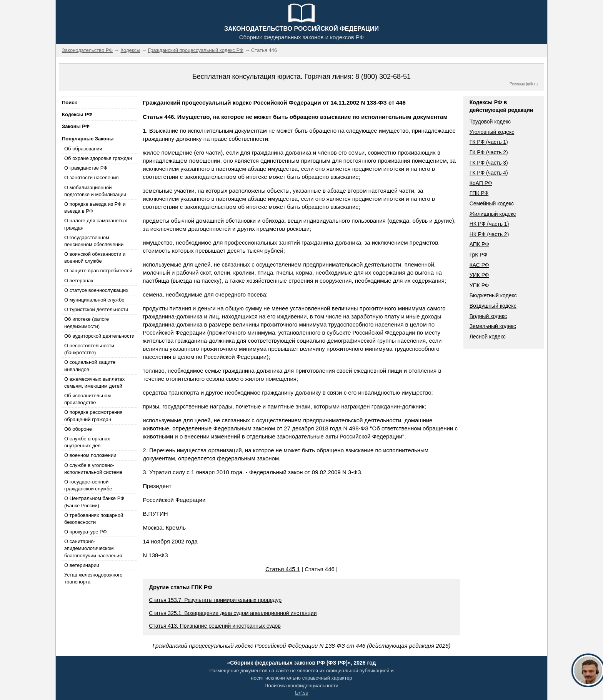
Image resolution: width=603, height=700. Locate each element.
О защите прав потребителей (98, 271)
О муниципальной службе (94, 300)
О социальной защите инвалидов (90, 366)
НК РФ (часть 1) (489, 224)
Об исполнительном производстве (87, 399)
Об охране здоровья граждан (98, 158)
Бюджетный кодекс (493, 295)
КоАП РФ (481, 183)
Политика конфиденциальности (301, 686)
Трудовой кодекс (490, 122)
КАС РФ (479, 265)
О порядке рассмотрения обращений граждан (93, 416)
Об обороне (78, 429)
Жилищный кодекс (493, 214)
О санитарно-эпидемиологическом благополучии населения (93, 548)
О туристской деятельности (96, 309)
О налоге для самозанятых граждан (96, 224)
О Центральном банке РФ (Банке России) (94, 502)
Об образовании (83, 149)
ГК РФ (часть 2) (489, 152)
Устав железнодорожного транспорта (93, 578)
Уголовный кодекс (492, 132)
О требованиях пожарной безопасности (94, 519)
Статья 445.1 (283, 569)
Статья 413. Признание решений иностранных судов (215, 626)
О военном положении (90, 455)
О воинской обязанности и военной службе (95, 257)
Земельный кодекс (493, 326)
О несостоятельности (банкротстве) (89, 349)
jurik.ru (532, 84)
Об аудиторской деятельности (99, 336)
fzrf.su (301, 693)
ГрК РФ (478, 255)
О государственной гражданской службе (88, 485)
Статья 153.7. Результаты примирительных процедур (215, 600)
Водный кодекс (488, 316)
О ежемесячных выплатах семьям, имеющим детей (94, 382)
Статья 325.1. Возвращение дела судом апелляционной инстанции (233, 613)
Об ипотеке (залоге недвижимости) (87, 322)
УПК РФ (479, 285)
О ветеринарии (82, 565)
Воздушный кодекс (493, 306)
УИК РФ (479, 275)
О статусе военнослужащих (96, 290)
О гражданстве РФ (86, 168)
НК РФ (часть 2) (489, 234)
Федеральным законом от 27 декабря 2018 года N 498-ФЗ (291, 428)
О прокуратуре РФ (86, 532)
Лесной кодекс (488, 337)
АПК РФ (479, 244)
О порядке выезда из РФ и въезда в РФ (95, 207)
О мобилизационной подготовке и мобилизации (95, 191)
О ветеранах (79, 281)
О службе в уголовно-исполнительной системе (93, 469)
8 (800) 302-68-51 (383, 77)
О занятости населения (92, 177)
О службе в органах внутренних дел (87, 442)
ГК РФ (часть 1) (489, 142)
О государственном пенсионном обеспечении (94, 241)
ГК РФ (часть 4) (489, 173)
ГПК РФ (479, 193)
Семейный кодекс (492, 203)
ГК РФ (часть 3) (489, 163)
